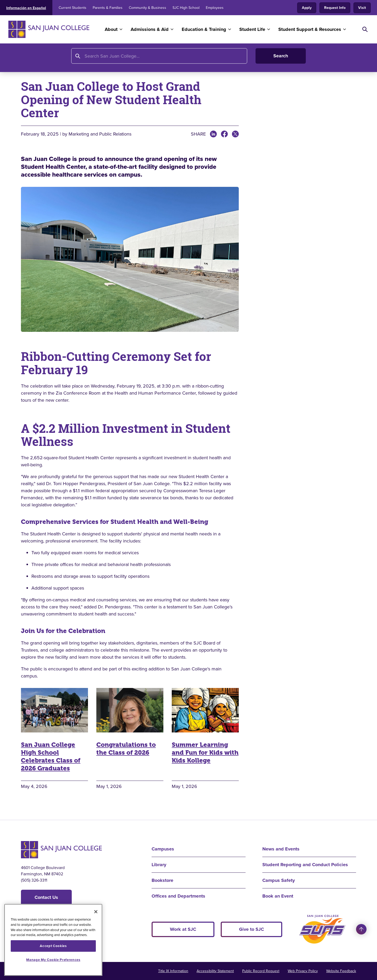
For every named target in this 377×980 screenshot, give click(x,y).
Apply (307, 8)
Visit (362, 8)
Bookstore (162, 880)
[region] (53, 940)
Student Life (252, 29)
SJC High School (186, 8)
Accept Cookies (53, 946)
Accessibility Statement (215, 971)
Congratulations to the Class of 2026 (126, 749)
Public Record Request (261, 971)
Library (159, 865)
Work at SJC (183, 929)
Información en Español (26, 8)
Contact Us (46, 897)
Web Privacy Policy (303, 971)
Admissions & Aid (150, 29)
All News (109, 59)
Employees (215, 8)
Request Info (335, 8)
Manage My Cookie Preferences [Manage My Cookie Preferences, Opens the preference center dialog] (53, 960)
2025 (129, 59)
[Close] (96, 912)
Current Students (73, 8)
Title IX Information (173, 971)
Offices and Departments (178, 896)
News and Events (76, 59)
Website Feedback (341, 971)
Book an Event (278, 896)
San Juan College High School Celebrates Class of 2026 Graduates (51, 757)
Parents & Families (108, 8)
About (111, 29)
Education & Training (204, 29)
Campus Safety (279, 880)
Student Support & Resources (310, 29)
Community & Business (148, 8)
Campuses (163, 849)
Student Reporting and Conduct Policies (305, 865)
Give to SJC (251, 929)
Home (28, 59)
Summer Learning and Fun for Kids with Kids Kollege (205, 753)
